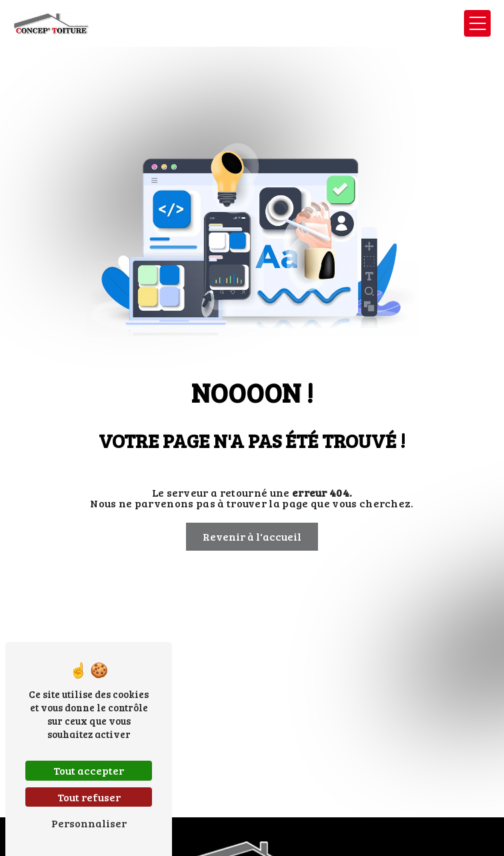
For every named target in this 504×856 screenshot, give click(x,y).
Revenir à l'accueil (252, 536)
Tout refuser (89, 797)
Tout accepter (89, 770)
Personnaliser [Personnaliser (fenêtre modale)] (89, 823)
